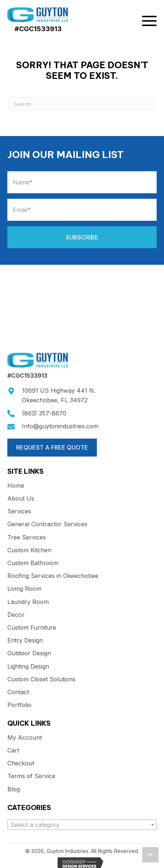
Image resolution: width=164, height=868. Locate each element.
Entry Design (25, 640)
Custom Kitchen (29, 550)
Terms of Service (31, 776)
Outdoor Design (29, 653)
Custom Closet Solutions (41, 679)
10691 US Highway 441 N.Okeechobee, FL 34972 (59, 395)
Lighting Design (28, 666)
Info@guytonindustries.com (60, 426)
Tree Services (27, 537)
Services (19, 511)
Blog (14, 789)
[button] (149, 22)
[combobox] (82, 825)
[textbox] (82, 825)
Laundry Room (28, 602)
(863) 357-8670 (44, 413)
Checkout (21, 763)
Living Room (24, 589)
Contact (18, 692)
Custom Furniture (32, 628)
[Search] (82, 104)
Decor (16, 615)
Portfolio (19, 705)
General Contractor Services (47, 524)
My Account (25, 738)
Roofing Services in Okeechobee (53, 576)
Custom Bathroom (33, 563)
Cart (13, 750)
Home (16, 486)
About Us (21, 499)
